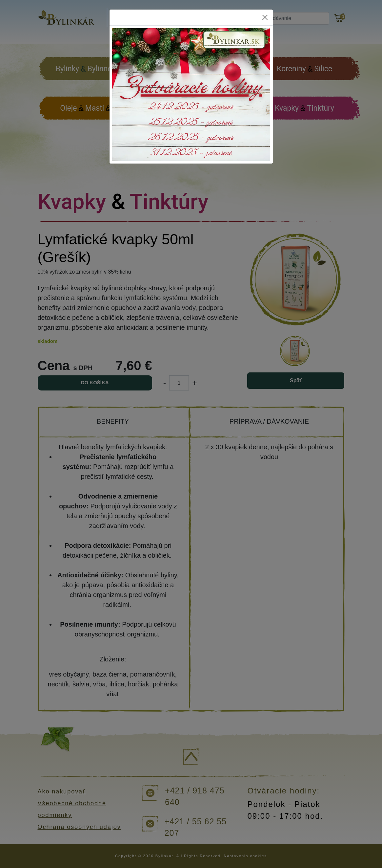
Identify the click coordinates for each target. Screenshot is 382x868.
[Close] (265, 17)
